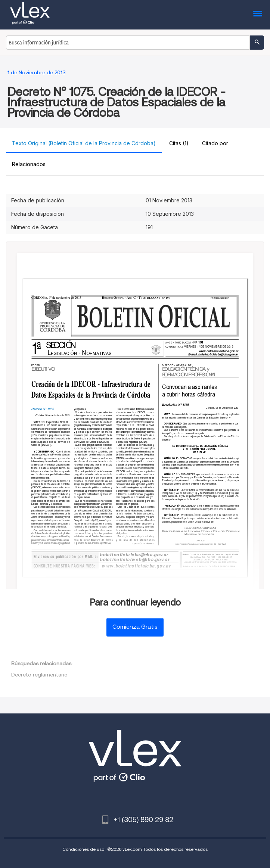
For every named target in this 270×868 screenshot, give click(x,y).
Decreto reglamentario (39, 675)
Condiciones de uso (83, 849)
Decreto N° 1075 (43, 409)
